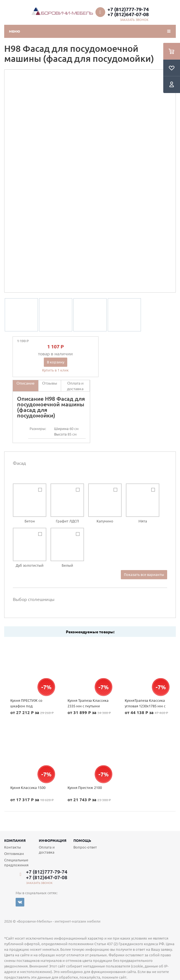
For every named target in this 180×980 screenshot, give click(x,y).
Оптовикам (14, 853)
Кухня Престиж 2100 (85, 787)
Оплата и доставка (47, 850)
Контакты (13, 847)
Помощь (82, 840)
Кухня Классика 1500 (28, 787)
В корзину (56, 362)
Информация (53, 840)
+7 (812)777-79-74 (128, 9)
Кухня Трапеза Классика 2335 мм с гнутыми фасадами (88, 706)
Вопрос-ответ (85, 847)
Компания (15, 840)
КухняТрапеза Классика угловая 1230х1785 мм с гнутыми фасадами (145, 706)
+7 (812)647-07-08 (128, 14)
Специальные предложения (16, 862)
